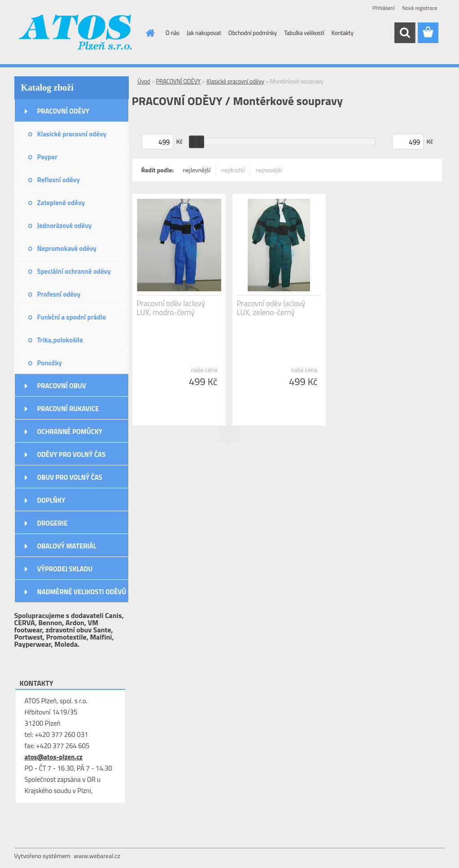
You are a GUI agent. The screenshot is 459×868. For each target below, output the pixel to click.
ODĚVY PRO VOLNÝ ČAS (72, 454)
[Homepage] (149, 33)
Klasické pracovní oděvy (72, 134)
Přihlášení (383, 8)
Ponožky (50, 363)
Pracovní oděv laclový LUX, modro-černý (171, 308)
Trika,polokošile (60, 340)
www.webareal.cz (97, 856)
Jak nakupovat (204, 33)
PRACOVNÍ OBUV (62, 386)
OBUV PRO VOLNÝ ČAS (70, 477)
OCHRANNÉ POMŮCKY (70, 432)
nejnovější (269, 170)
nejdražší (233, 170)
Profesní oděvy (59, 294)
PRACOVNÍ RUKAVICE (68, 409)
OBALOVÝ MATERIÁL (67, 546)
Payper (47, 157)
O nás (173, 33)
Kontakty (343, 33)
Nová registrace (420, 8)
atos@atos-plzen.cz (54, 757)
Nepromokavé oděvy (67, 248)
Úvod (144, 81)
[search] (405, 33)
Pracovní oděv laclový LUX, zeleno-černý (271, 308)
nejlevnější (197, 170)
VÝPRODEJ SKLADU (65, 569)
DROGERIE (52, 523)
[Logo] (76, 33)
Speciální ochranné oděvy (74, 271)
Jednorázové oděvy (65, 226)
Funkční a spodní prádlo (72, 317)
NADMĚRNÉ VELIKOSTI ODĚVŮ (82, 592)
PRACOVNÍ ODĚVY (63, 111)
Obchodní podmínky (253, 33)
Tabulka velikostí (304, 33)
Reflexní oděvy (59, 180)
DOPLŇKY (51, 500)
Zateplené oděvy (61, 203)
